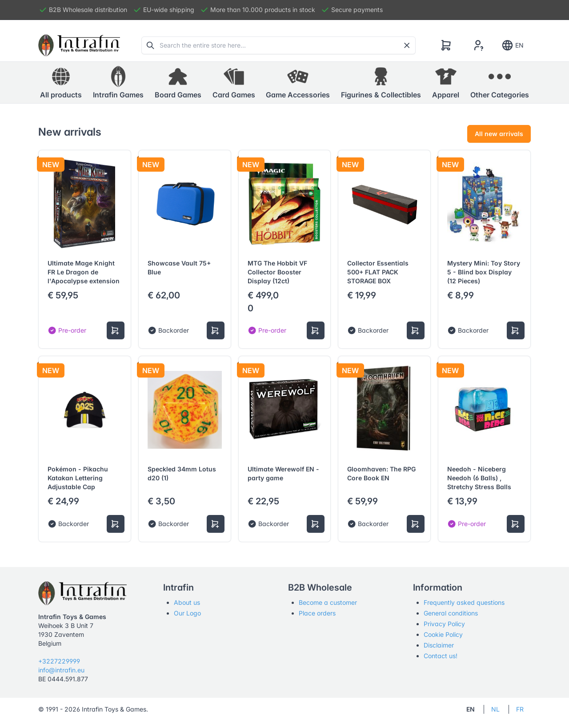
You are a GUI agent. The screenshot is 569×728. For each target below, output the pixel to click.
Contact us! (441, 656)
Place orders (317, 613)
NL (495, 709)
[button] (118, 83)
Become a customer (328, 602)
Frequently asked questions (464, 602)
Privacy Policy (444, 624)
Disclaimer (439, 645)
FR (520, 709)
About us (187, 602)
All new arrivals (499, 134)
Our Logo (187, 613)
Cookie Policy (443, 634)
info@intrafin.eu (61, 670)
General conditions (451, 613)
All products (61, 82)
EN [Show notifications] (512, 45)
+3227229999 (59, 661)
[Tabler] (79, 45)
